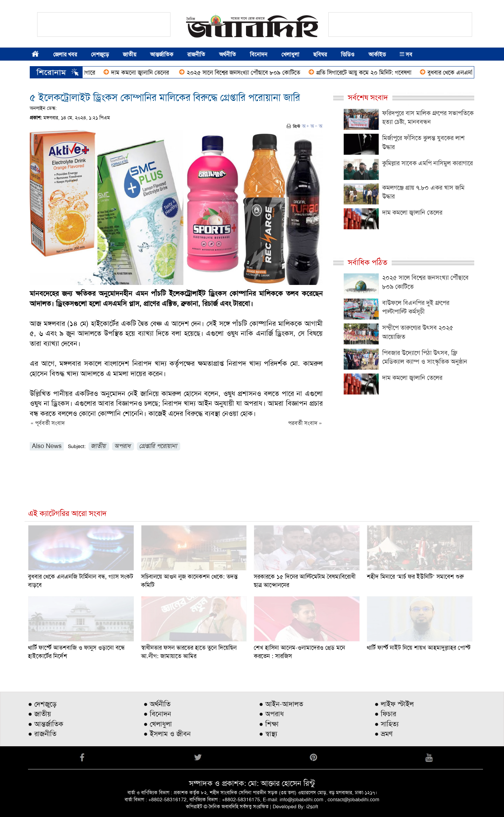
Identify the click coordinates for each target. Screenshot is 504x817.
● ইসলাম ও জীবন (167, 734)
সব (406, 54)
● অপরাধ (271, 714)
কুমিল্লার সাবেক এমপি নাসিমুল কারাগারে (428, 163)
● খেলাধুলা (158, 724)
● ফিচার (385, 714)
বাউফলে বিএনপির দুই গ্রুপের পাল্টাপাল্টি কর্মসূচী (416, 307)
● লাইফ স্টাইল (394, 704)
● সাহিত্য (387, 724)
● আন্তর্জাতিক (46, 724)
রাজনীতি (196, 54)
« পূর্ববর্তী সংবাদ (48, 423)
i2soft (312, 806)
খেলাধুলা (290, 54)
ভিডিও (348, 54)
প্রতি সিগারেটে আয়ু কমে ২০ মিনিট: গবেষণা (369, 72)
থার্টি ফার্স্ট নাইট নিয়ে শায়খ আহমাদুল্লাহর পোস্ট (419, 648)
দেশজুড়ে (100, 54)
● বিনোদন (157, 714)
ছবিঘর (320, 54)
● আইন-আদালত (281, 704)
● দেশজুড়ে (42, 704)
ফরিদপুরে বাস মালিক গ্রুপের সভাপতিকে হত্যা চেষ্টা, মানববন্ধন (428, 118)
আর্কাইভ (377, 54)
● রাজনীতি (42, 734)
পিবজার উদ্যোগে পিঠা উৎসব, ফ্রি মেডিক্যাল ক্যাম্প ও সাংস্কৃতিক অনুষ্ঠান (425, 357)
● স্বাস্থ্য (268, 734)
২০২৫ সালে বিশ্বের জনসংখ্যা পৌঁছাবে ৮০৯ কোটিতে (248, 72)
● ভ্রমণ (384, 734)
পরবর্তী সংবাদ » (305, 423)
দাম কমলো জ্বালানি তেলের (146, 72)
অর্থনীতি (227, 54)
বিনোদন (259, 54)
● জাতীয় (40, 714)
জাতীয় (129, 54)
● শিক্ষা (269, 724)
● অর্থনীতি (157, 704)
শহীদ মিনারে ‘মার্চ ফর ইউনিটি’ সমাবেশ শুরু (415, 577)
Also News (47, 446)
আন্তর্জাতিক (162, 54)
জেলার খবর (65, 54)
